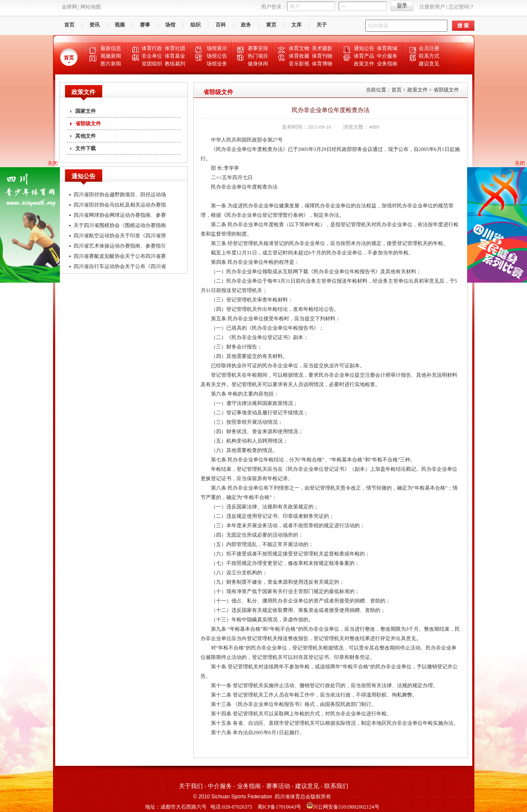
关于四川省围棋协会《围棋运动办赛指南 (120, 225)
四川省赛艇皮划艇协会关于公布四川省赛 (120, 256)
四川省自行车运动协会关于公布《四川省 (120, 266)
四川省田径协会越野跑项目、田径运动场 (120, 195)
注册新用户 (432, 7)
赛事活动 (278, 786)
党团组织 (152, 64)
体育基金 (175, 56)
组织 (195, 25)
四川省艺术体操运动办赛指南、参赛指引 (120, 246)
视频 (120, 25)
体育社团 (175, 48)
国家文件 (86, 111)
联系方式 (429, 56)
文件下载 (86, 148)
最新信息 (111, 48)
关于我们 (191, 786)
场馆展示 (217, 48)
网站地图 (91, 7)
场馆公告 (217, 56)
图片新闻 (111, 64)
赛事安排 (258, 48)
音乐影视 (299, 64)
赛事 (145, 25)
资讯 (95, 25)
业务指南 (387, 64)
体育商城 (387, 48)
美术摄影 (322, 48)
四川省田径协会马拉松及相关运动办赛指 (120, 205)
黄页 (271, 25)
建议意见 (429, 64)
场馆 (170, 25)
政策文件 (364, 64)
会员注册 (429, 48)
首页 (69, 25)
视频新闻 (111, 56)
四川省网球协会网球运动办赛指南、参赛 (120, 215)
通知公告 (364, 48)
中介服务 (387, 56)
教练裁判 (175, 64)
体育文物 (299, 48)
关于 (322, 25)
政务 (246, 25)
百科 (221, 25)
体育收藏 (299, 56)
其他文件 (86, 136)
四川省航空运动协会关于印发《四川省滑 (120, 236)
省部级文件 (88, 124)
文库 (296, 25)
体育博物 (322, 64)
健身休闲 (258, 64)
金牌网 (69, 7)
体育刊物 (322, 56)
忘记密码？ (462, 7)
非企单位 (152, 56)
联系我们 (336, 786)
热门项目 (258, 56)
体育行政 (152, 48)
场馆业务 (217, 64)
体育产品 (364, 56)
